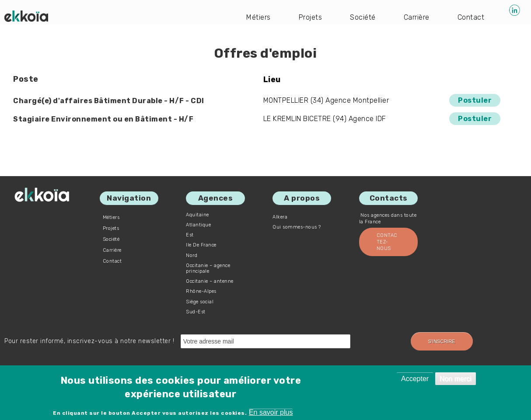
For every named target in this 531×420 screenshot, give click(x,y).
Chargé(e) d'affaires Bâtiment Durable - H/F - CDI (109, 101)
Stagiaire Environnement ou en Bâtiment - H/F (103, 119)
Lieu (272, 80)
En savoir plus (271, 412)
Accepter (415, 379)
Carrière (417, 17)
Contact (471, 17)
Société (363, 17)
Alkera (280, 217)
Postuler (475, 100)
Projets (311, 17)
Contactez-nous (387, 242)
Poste (26, 79)
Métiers (259, 17)
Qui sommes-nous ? (297, 227)
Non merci (456, 379)
